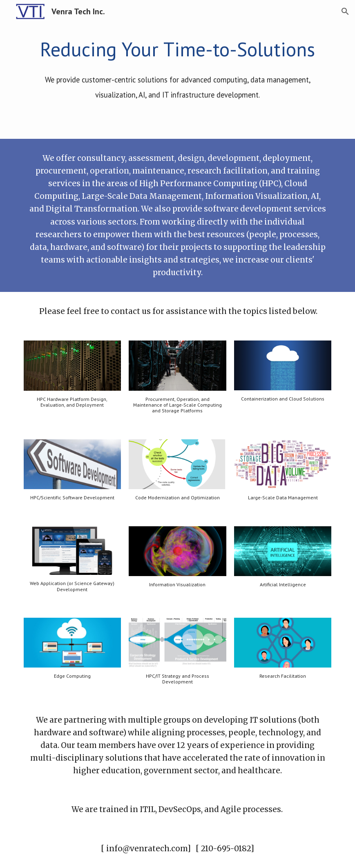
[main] (178, 69)
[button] (345, 11)
